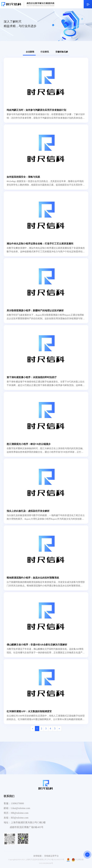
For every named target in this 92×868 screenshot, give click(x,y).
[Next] (59, 729)
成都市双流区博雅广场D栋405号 (27, 827)
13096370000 (17, 803)
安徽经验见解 (62, 52)
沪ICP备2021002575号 (56, 860)
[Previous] (33, 729)
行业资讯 (45, 52)
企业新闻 (30, 52)
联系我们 (9, 796)
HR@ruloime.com (20, 813)
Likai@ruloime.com (21, 808)
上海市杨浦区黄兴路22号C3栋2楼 (28, 822)
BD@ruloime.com (20, 818)
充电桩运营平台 (51, 856)
